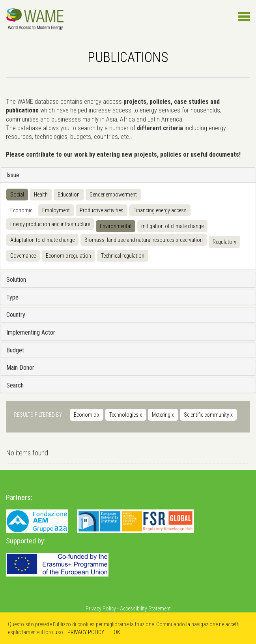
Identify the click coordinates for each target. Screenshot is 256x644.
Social (17, 195)
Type (12, 297)
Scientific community (208, 415)
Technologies (126, 415)
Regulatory (224, 242)
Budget (15, 350)
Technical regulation (123, 256)
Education (69, 195)
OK (117, 632)
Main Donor (20, 368)
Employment (56, 210)
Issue (13, 175)
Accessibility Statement (145, 608)
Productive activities (102, 210)
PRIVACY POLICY (86, 632)
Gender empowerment (113, 195)
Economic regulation (68, 256)
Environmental (116, 226)
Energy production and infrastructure (50, 224)
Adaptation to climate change (42, 240)
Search (15, 385)
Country (16, 315)
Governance (23, 256)
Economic (21, 210)
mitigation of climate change (172, 226)
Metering (163, 415)
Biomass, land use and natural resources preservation (144, 240)
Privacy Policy (101, 608)
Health (41, 195)
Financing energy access (160, 210)
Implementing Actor (31, 332)
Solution (16, 280)
